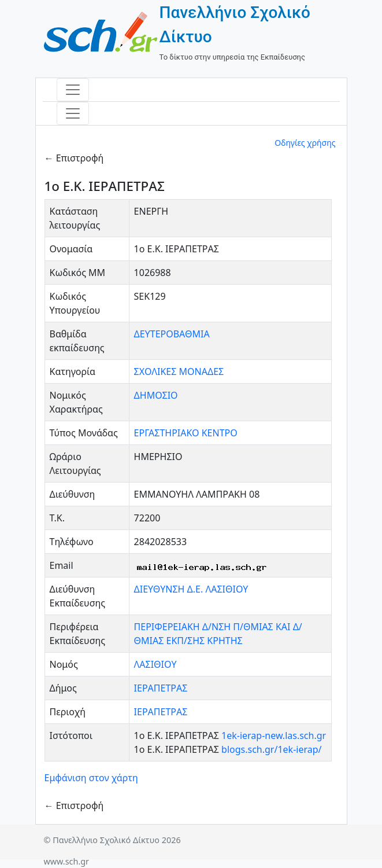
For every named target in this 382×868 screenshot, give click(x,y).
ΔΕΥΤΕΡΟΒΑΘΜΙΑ (172, 334)
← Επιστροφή (74, 158)
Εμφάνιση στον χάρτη (91, 778)
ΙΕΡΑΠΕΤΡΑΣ (161, 688)
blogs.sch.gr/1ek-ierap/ (271, 749)
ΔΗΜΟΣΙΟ (156, 395)
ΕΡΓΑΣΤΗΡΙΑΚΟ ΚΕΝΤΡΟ (186, 433)
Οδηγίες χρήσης (305, 143)
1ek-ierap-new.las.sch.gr (274, 735)
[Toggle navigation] (73, 90)
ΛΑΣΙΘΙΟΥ (155, 664)
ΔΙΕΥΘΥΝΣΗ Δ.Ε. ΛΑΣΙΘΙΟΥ (191, 589)
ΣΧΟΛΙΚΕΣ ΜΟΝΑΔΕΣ (179, 372)
